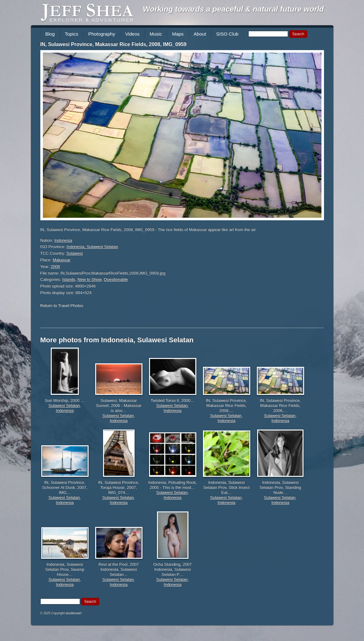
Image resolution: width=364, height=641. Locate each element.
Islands (69, 279)
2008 (55, 266)
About (200, 34)
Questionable (116, 279)
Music (156, 34)
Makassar (61, 260)
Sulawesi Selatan (64, 405)
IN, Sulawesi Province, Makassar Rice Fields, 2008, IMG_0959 (113, 44)
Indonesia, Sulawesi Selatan (92, 247)
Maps (178, 34)
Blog (50, 34)
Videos (132, 34)
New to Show (90, 279)
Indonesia (63, 240)
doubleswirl (73, 613)
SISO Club (227, 34)
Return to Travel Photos (62, 306)
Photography (102, 34)
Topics (72, 34)
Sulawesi (75, 253)
